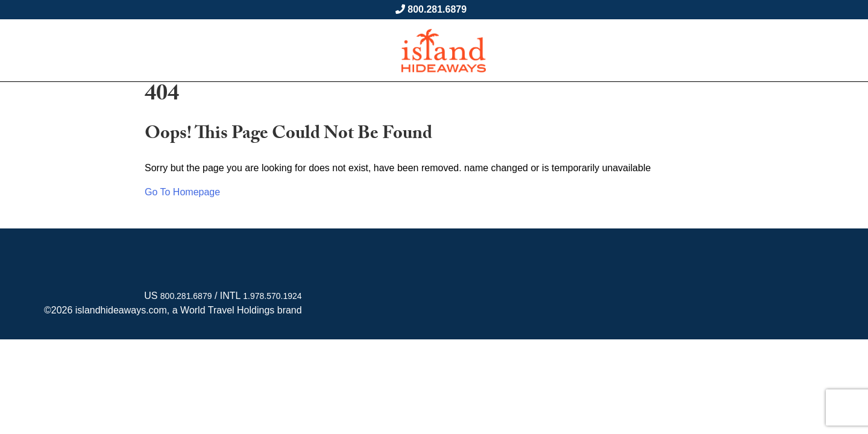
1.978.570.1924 (272, 296)
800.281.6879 (437, 9)
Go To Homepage (182, 192)
